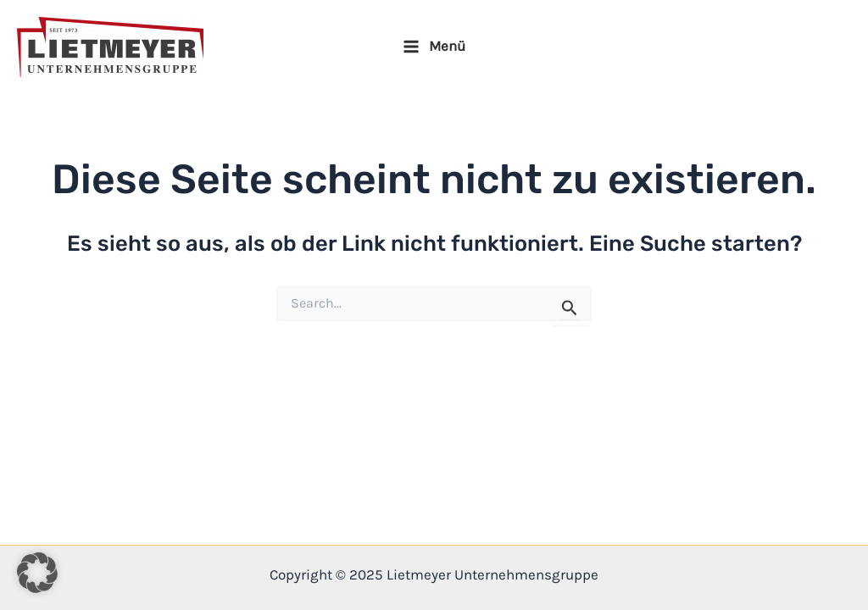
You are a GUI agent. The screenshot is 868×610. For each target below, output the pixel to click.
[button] (37, 573)
